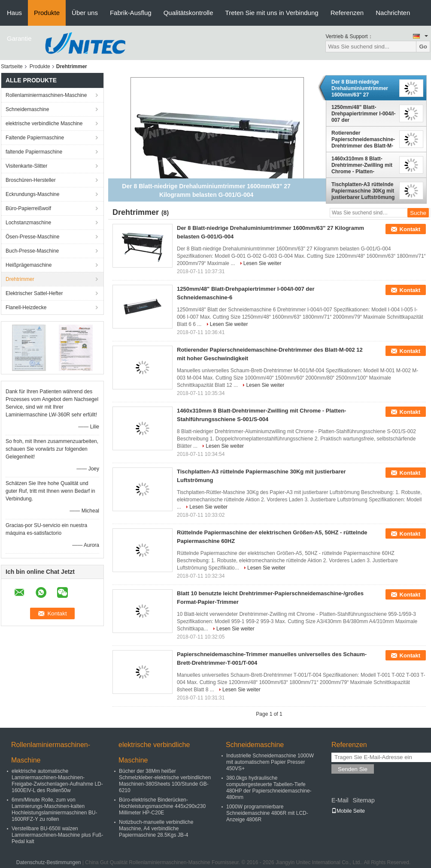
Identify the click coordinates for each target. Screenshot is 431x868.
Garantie (19, 38)
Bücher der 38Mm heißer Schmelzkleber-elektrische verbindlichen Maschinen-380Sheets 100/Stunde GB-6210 (165, 781)
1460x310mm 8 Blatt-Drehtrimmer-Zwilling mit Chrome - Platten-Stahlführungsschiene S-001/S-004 (362, 165)
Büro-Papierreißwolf (28, 208)
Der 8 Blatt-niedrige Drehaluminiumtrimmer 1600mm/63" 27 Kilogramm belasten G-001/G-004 (360, 88)
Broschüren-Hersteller (31, 180)
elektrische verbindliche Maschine (44, 124)
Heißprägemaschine (29, 265)
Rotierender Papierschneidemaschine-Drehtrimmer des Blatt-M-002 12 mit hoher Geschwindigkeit (363, 139)
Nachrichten (393, 13)
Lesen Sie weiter (263, 263)
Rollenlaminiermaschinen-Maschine (46, 95)
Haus (14, 13)
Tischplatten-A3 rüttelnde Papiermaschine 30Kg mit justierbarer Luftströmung (363, 191)
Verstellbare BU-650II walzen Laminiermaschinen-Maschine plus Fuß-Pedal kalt (57, 835)
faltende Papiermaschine (34, 152)
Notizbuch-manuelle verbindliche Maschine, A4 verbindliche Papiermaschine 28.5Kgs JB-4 (156, 829)
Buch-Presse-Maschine (32, 251)
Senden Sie (353, 769)
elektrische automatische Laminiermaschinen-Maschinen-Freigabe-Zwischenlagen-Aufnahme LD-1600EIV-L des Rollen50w (57, 781)
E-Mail (340, 800)
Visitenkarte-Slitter (26, 166)
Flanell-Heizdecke (26, 307)
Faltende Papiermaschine (35, 138)
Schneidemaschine (27, 109)
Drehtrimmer (20, 279)
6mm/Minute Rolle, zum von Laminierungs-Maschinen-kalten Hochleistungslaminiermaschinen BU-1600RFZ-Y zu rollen (54, 809)
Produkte (47, 13)
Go (423, 47)
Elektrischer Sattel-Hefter (34, 293)
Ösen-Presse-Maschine (32, 237)
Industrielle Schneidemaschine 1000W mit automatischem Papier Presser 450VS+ (270, 762)
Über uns (85, 13)
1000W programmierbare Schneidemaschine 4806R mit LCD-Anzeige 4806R (267, 813)
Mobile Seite (348, 811)
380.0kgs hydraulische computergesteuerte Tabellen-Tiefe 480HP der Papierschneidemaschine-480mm (269, 788)
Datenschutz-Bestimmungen (49, 862)
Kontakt (410, 229)
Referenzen (347, 13)
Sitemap (363, 800)
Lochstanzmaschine (28, 223)
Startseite (12, 66)
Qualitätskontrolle (188, 13)
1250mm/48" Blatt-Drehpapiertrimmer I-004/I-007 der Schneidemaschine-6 (363, 114)
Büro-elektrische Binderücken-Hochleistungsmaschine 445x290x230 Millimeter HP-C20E (162, 806)
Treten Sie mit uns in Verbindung (272, 13)
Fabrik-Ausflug (131, 13)
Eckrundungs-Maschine (32, 194)
